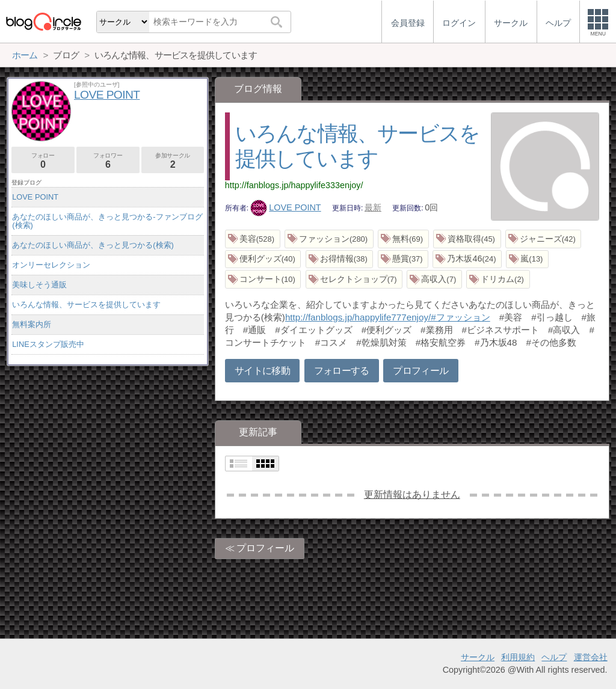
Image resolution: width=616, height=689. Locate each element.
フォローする (342, 371)
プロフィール (420, 371)
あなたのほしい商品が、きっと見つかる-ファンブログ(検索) (107, 221)
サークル (478, 657)
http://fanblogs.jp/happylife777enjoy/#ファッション (388, 317)
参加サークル (173, 161)
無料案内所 (32, 324)
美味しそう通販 (39, 285)
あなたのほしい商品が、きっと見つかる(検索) (93, 245)
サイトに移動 (262, 371)
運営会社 (591, 657)
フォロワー (108, 161)
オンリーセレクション (51, 265)
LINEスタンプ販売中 (48, 344)
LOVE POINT (286, 207)
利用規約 (518, 657)
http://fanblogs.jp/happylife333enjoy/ (294, 185)
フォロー (43, 161)
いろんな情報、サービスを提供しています (86, 305)
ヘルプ (554, 657)
